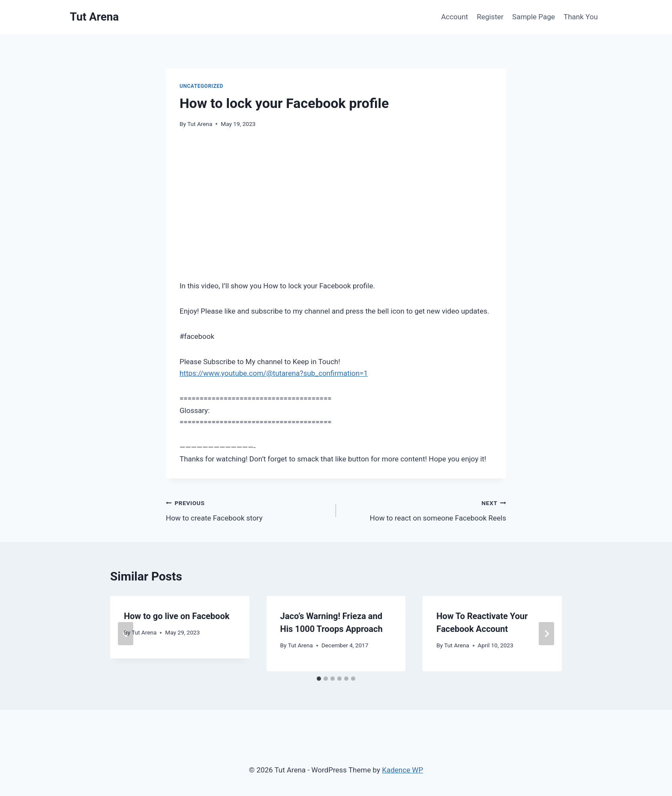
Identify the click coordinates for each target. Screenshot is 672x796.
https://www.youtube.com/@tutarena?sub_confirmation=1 (274, 373)
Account (454, 17)
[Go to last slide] (126, 634)
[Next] (546, 634)
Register (490, 17)
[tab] (319, 679)
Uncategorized (201, 86)
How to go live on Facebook (177, 616)
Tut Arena (200, 124)
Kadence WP (402, 770)
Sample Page (534, 17)
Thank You (581, 17)
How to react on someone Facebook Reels (425, 510)
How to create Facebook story (247, 510)
